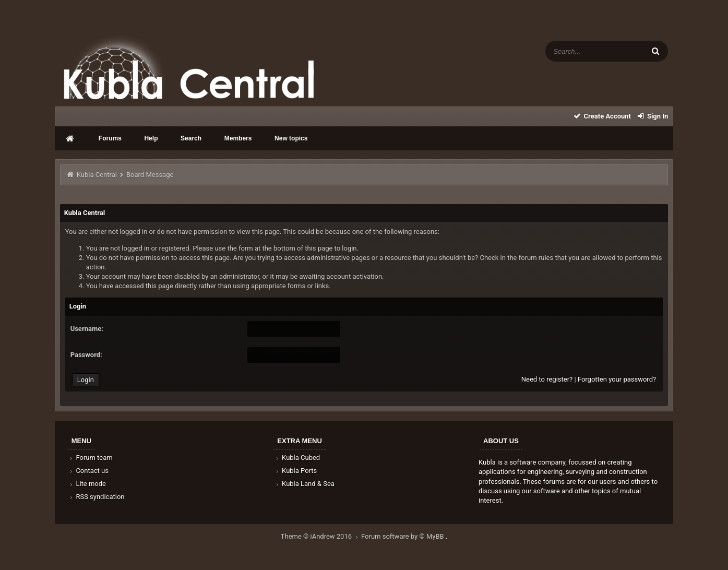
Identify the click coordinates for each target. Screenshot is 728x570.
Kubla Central (97, 175)
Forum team (91, 458)
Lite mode (87, 484)
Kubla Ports (295, 471)
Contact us (88, 471)
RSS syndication (97, 497)
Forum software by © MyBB (403, 536)
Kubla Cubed (297, 458)
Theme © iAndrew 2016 (321, 536)
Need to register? (547, 379)
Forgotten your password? (617, 379)
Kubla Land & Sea (304, 484)
